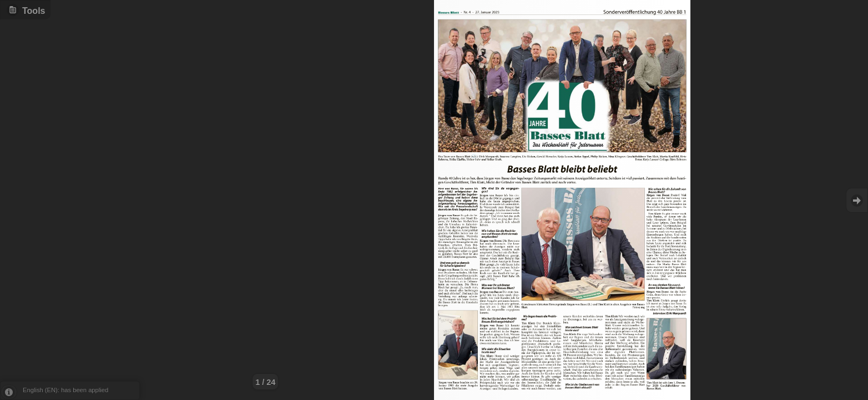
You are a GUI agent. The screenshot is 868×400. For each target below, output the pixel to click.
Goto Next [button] (857, 200)
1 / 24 (265, 382)
